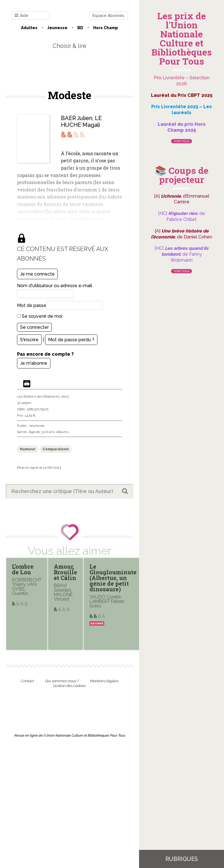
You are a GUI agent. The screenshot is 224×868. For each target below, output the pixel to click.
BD (80, 28)
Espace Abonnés (108, 16)
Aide (21, 16)
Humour (28, 449)
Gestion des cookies (70, 686)
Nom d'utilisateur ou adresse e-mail (55, 286)
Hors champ (106, 28)
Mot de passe (32, 305)
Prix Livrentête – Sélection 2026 (182, 81)
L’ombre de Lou (23, 569)
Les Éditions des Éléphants (38, 396)
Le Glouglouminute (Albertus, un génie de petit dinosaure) (113, 578)
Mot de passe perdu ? (71, 340)
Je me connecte (37, 274)
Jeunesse (57, 28)
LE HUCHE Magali (81, 121)
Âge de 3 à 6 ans (42, 432)
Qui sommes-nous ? (62, 681)
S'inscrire (29, 340)
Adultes (29, 28)
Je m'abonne (34, 363)
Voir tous (182, 141)
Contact (27, 681)
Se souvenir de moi (40, 316)
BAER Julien (77, 118)
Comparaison (56, 449)
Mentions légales (104, 681)
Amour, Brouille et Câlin (65, 572)
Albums (62, 432)
